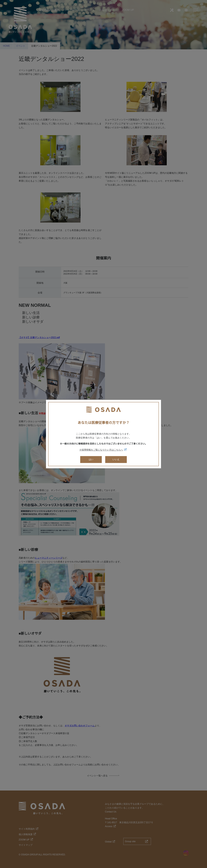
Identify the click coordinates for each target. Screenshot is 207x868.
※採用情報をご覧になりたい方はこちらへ (101, 450)
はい (91, 460)
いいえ (116, 460)
